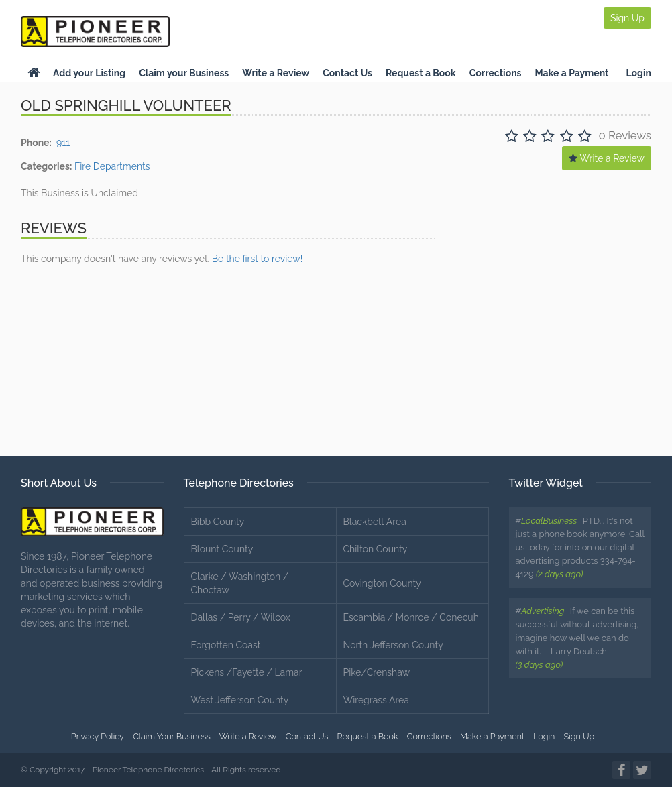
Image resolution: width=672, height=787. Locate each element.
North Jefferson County (393, 645)
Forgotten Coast (226, 645)
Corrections (496, 73)
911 (63, 143)
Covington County (382, 583)
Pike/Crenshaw (377, 672)
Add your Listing (89, 73)
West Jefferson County (240, 700)
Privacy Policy (98, 736)
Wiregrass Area (376, 700)
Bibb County (218, 522)
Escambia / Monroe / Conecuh (411, 617)
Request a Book (421, 73)
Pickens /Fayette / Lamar (247, 672)
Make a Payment (572, 73)
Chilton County (376, 549)
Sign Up (627, 18)
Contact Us (347, 73)
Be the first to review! (257, 259)
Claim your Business (184, 73)
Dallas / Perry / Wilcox (241, 617)
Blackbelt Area (375, 522)
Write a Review (276, 73)
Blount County (222, 549)
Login (638, 73)
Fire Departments (112, 166)
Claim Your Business (172, 736)
